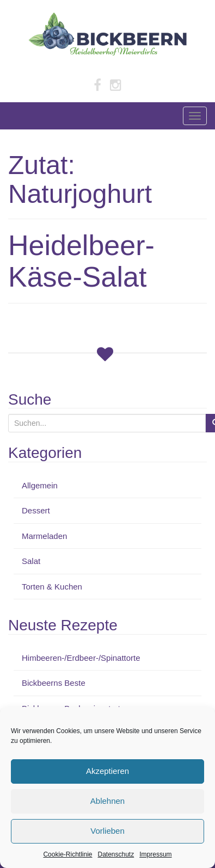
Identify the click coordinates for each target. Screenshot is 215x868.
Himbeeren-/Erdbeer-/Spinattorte (81, 658)
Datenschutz (116, 854)
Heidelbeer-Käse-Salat (81, 261)
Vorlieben (107, 831)
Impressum (155, 854)
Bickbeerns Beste (54, 683)
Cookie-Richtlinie (67, 854)
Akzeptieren (107, 771)
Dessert (36, 510)
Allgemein (40, 485)
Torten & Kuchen (52, 587)
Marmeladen (44, 536)
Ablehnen (107, 801)
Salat (31, 561)
